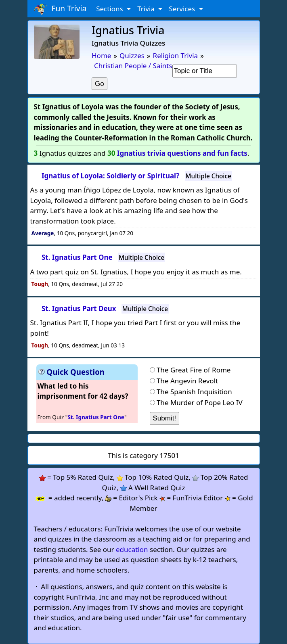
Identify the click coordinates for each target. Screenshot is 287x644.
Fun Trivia (60, 9)
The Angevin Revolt (187, 381)
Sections (110, 9)
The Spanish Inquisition (194, 392)
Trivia (147, 9)
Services (183, 9)
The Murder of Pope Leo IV (200, 402)
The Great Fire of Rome (194, 370)
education (132, 549)
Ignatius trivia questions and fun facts (182, 153)
